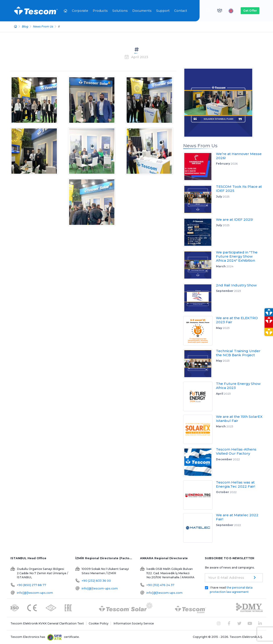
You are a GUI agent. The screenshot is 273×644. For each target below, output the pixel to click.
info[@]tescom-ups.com (35, 593)
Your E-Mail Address (226, 578)
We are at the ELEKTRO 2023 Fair (237, 320)
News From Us (43, 26)
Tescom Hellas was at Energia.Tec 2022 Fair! (235, 484)
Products (100, 11)
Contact (181, 11)
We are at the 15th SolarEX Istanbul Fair (239, 419)
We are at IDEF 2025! (234, 219)
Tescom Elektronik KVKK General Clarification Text (47, 623)
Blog (25, 26)
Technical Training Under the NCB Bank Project (238, 353)
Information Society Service (134, 623)
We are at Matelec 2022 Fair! (237, 517)
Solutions (120, 11)
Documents (142, 11)
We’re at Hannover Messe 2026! (239, 156)
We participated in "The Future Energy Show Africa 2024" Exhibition (237, 256)
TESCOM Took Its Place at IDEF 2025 (239, 189)
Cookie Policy (99, 623)
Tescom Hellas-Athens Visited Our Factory (236, 451)
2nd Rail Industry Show (236, 285)
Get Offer (250, 11)
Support (163, 11)
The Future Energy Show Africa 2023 (238, 386)
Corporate (80, 11)
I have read (231, 590)
